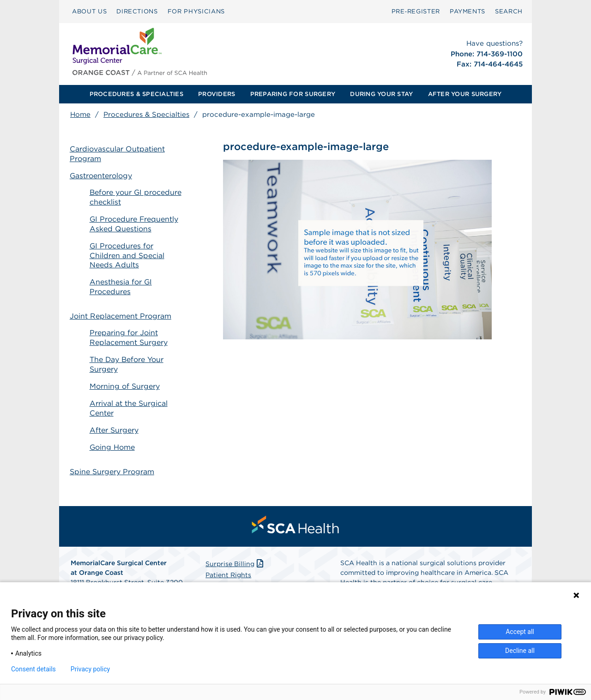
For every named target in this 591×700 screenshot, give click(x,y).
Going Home (113, 439)
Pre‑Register (416, 11)
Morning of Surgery (126, 379)
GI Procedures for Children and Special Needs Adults (128, 256)
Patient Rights (228, 560)
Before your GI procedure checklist (137, 198)
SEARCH (509, 11)
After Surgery (115, 422)
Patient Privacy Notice (241, 571)
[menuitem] (89, 12)
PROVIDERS (217, 94)
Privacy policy (90, 669)
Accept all (520, 632)
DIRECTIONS (137, 11)
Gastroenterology (102, 176)
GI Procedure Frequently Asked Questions (135, 224)
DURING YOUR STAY (381, 94)
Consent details (33, 669)
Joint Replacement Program (121, 309)
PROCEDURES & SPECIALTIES (136, 94)
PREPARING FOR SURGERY (293, 94)
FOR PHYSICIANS (196, 11)
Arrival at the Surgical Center (130, 401)
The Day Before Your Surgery (128, 357)
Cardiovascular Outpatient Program (118, 154)
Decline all (520, 651)
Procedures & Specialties (146, 115)
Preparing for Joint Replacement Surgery (130, 331)
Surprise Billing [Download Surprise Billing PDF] (235, 549)
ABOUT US (89, 11)
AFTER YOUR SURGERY (465, 94)
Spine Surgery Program (112, 456)
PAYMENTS (467, 11)
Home (80, 115)
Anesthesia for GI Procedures (122, 287)
